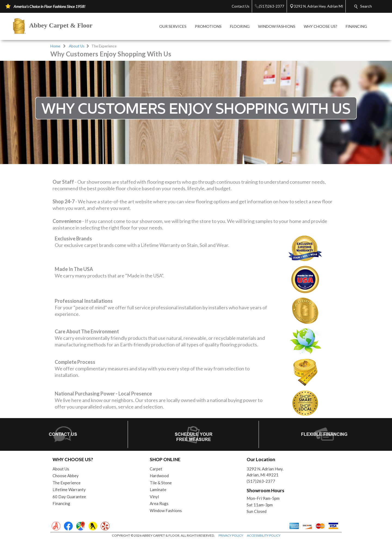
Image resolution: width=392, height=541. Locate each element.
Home (55, 46)
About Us (77, 46)
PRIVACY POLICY (231, 535)
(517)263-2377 (261, 481)
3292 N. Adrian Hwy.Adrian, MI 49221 (265, 472)
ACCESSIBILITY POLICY (264, 535)
